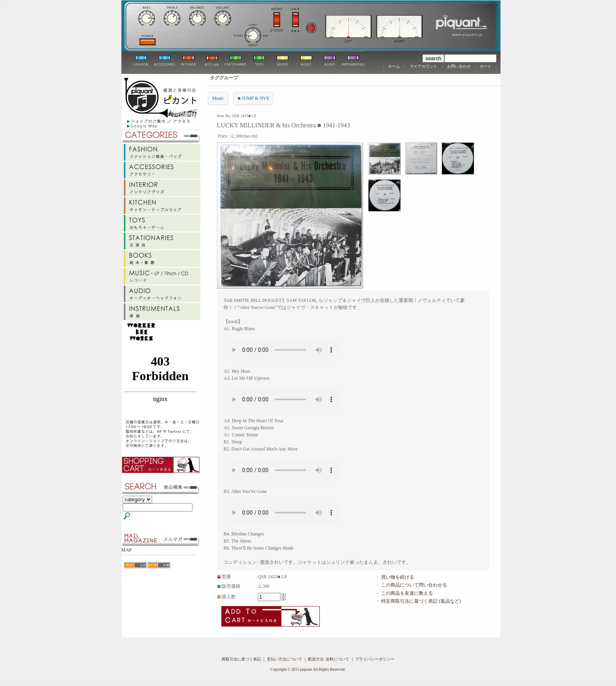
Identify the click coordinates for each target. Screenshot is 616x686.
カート (486, 66)
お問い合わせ (459, 66)
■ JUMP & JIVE (253, 98)
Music (218, 98)
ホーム (394, 66)
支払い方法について (284, 659)
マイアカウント (424, 66)
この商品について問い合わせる (414, 585)
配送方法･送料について (329, 659)
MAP (126, 550)
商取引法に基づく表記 (241, 659)
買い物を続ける (398, 577)
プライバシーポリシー (375, 659)
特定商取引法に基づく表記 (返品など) (421, 601)
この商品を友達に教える (407, 593)
